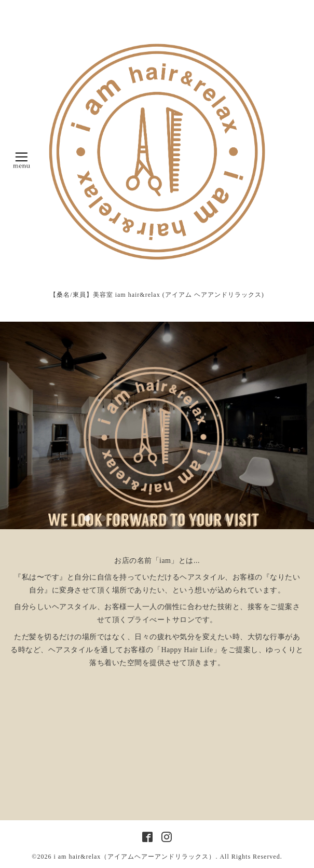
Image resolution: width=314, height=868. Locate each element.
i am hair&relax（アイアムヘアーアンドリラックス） (134, 857)
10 (227, 519)
